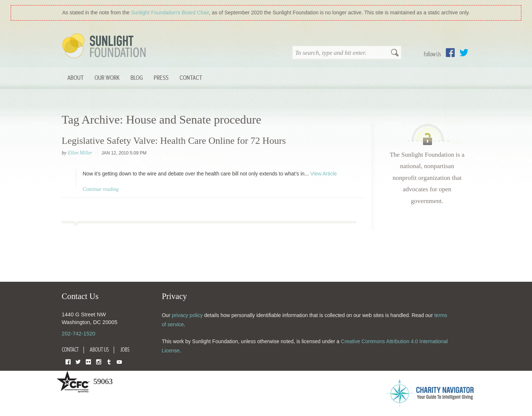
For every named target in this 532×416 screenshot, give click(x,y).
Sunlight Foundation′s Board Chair (170, 13)
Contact (191, 77)
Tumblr (109, 361)
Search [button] (395, 53)
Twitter (464, 53)
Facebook (450, 53)
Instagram (99, 361)
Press (161, 77)
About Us (99, 349)
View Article (324, 174)
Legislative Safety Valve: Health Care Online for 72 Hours (174, 141)
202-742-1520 (79, 334)
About (75, 77)
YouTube (119, 361)
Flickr (88, 361)
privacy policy (187, 315)
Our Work (107, 77)
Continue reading (101, 189)
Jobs (125, 349)
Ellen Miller (80, 153)
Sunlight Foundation (105, 46)
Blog (137, 77)
